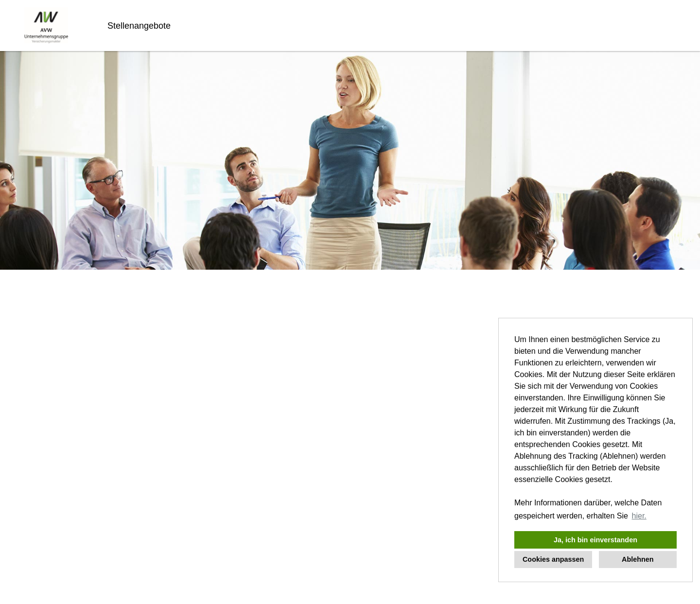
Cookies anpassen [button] (553, 559)
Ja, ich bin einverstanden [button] (595, 540)
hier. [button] (639, 516)
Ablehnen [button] (638, 559)
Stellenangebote (139, 26)
